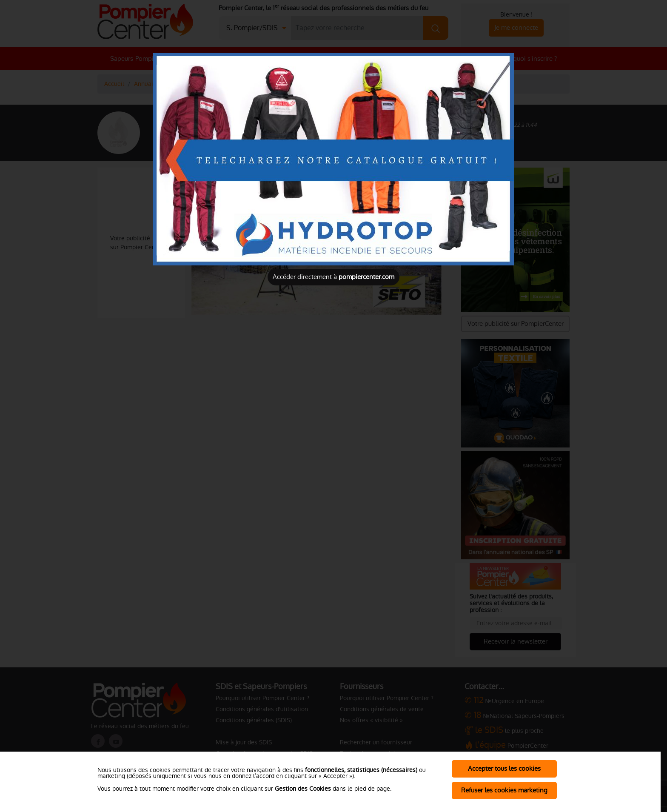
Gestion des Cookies (303, 789)
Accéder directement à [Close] (333, 277)
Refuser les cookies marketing (504, 790)
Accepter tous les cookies (504, 768)
